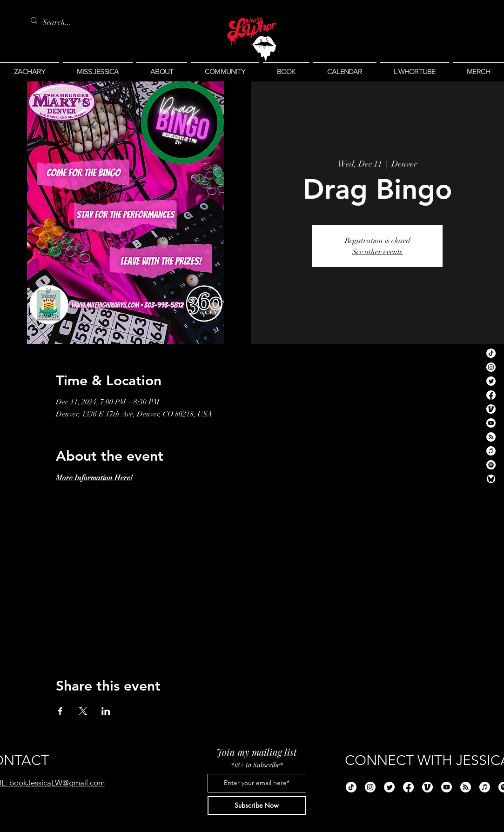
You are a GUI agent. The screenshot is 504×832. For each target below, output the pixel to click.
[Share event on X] (83, 711)
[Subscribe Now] (257, 805)
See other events (377, 252)
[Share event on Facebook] (60, 711)
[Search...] (59, 22)
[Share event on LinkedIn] (106, 711)
